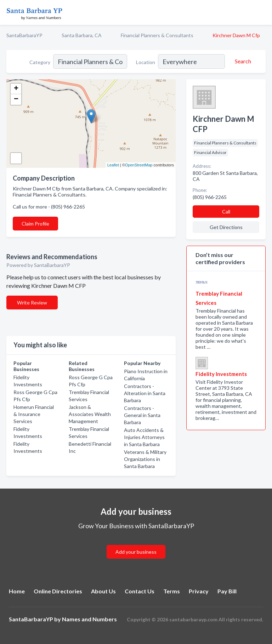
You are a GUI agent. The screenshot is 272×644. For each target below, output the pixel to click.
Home (17, 591)
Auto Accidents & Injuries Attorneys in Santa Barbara (144, 437)
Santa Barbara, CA (82, 35)
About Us (103, 591)
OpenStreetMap (139, 165)
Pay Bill (227, 591)
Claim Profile (35, 224)
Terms (172, 591)
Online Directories (58, 591)
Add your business (136, 552)
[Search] (242, 61)
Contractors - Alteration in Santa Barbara (145, 393)
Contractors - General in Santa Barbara (142, 415)
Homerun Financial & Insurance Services (34, 414)
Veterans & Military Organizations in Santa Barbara (145, 459)
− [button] (16, 99)
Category (40, 62)
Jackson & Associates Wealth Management (90, 414)
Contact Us (140, 591)
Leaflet (113, 165)
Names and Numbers (89, 619)
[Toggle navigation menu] (262, 12)
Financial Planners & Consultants (157, 35)
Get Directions (226, 227)
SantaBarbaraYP (24, 35)
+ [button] (16, 89)
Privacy (199, 591)
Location (146, 62)
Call (226, 212)
